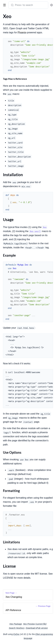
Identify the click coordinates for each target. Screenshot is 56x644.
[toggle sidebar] (4, 5)
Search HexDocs (17, 628)
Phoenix (22, 32)
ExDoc (16, 634)
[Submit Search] (12, 5)
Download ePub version (37, 628)
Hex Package (16, 624)
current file (41, 624)
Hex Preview (29, 624)
